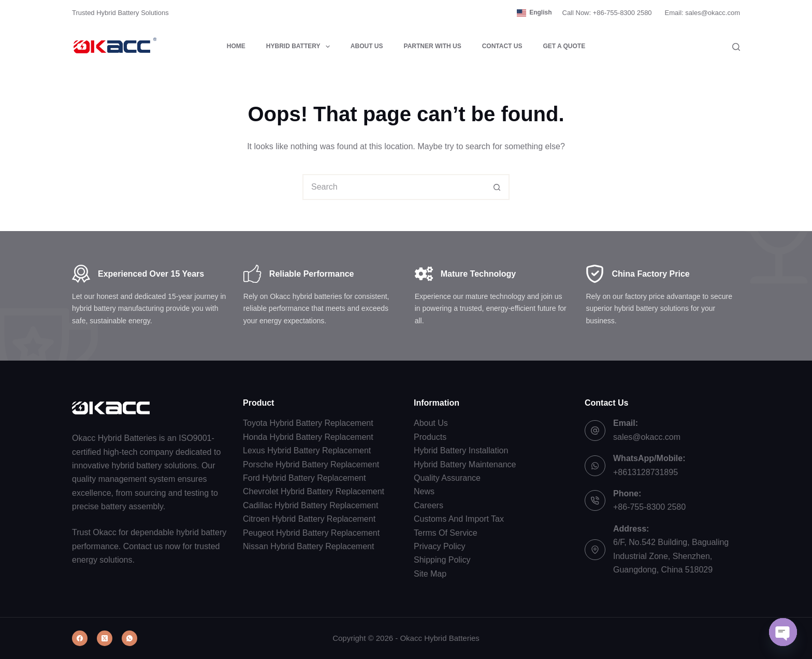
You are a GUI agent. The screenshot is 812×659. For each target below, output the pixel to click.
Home (236, 46)
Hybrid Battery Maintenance (465, 464)
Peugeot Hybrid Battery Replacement (311, 533)
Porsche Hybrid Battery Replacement (311, 464)
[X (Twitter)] (105, 638)
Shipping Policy (442, 560)
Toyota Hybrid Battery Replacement (308, 423)
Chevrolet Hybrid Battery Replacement (314, 491)
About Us (367, 46)
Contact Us (502, 46)
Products (430, 437)
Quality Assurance (447, 478)
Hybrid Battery (300, 47)
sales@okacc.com (647, 437)
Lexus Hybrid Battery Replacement (307, 450)
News (424, 491)
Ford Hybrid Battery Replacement (304, 478)
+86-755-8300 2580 (649, 507)
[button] (534, 13)
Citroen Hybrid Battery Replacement (309, 519)
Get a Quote (564, 46)
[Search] (736, 47)
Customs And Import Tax (459, 519)
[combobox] (394, 187)
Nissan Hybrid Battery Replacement (308, 546)
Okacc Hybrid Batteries (439, 638)
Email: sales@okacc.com (702, 13)
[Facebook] (80, 638)
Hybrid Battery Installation (461, 450)
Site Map (430, 574)
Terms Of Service (446, 533)
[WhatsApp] (129, 638)
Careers (429, 505)
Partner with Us (433, 46)
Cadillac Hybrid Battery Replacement (310, 505)
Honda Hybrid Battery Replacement (308, 437)
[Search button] (497, 187)
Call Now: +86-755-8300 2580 (607, 13)
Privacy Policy (440, 546)
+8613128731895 (646, 472)
